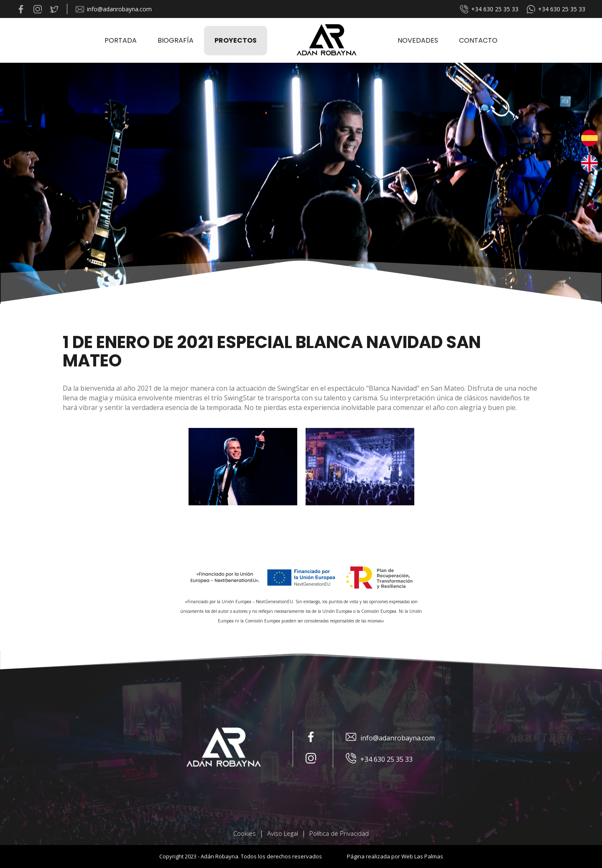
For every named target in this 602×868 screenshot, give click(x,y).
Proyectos (236, 40)
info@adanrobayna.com (114, 9)
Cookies (245, 833)
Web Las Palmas (422, 856)
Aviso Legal (283, 833)
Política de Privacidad (339, 833)
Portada (121, 40)
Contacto (478, 40)
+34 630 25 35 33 (489, 9)
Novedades (418, 40)
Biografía (176, 40)
